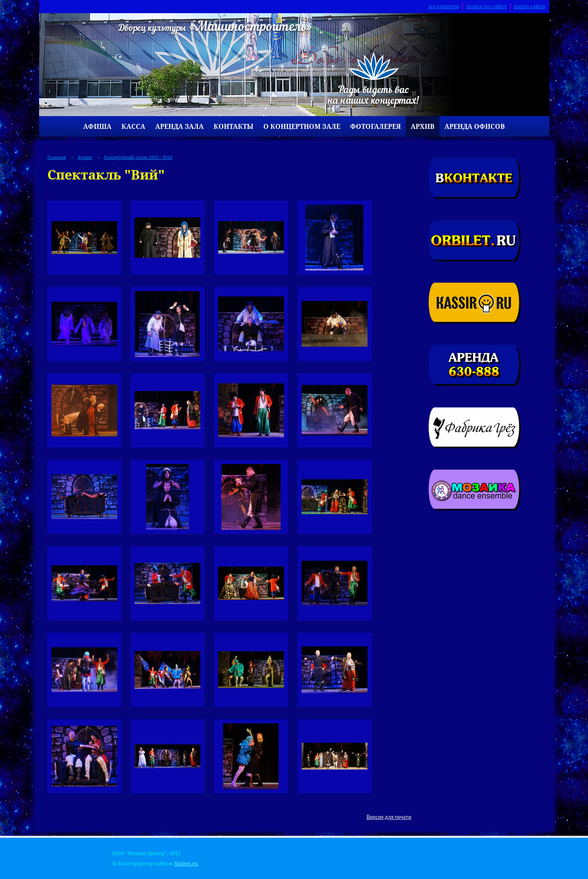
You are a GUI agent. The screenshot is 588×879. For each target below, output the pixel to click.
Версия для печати (389, 817)
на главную (444, 6)
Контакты (234, 126)
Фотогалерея (375, 126)
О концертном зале (302, 126)
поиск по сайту (487, 6)
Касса (133, 126)
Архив (423, 126)
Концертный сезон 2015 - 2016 (138, 157)
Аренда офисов (475, 126)
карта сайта (530, 6)
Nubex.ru (186, 864)
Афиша (97, 126)
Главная (57, 157)
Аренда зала (179, 126)
